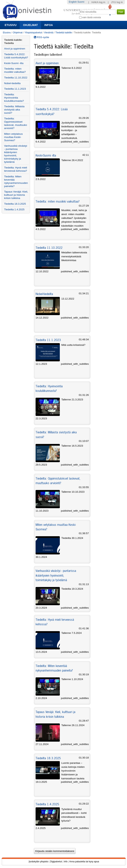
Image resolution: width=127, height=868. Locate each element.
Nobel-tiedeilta (44, 294)
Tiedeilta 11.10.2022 (49, 248)
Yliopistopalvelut (33, 32)
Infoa (49, 25)
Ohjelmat (30, 25)
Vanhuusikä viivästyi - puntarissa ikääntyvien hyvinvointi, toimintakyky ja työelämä (56, 575)
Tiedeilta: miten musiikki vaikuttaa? (58, 201)
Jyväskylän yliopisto (38, 862)
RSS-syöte (42, 37)
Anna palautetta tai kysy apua (84, 862)
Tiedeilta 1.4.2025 (47, 804)
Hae (79, 9)
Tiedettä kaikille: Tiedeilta (13, 41)
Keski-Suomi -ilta (46, 155)
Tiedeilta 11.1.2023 (48, 340)
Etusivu (11, 25)
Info (66, 862)
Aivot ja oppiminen (47, 63)
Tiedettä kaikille (64, 32)
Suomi (81, 2)
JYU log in (117, 2)
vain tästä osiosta (92, 17)
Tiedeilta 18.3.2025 (48, 758)
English (73, 2)
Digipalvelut (56, 862)
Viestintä (49, 32)
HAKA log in (99, 2)
